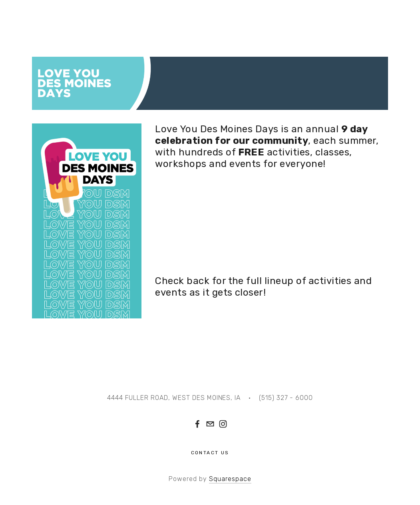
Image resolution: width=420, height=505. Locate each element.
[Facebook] (197, 424)
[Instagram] (223, 424)
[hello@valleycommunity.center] (210, 424)
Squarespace (230, 479)
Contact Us (210, 453)
